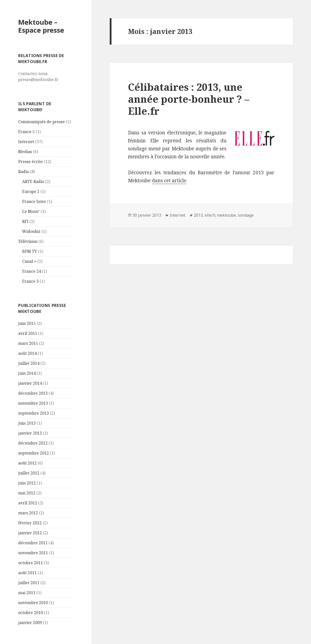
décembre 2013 (33, 393)
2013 (198, 215)
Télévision (28, 241)
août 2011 (27, 573)
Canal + (29, 261)
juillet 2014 (29, 363)
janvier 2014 (30, 383)
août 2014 (27, 353)
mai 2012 (27, 493)
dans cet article (169, 181)
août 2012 (27, 463)
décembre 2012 (33, 443)
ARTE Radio (33, 182)
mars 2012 (28, 513)
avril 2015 (28, 333)
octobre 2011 (31, 563)
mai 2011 (27, 593)
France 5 (26, 132)
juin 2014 (27, 373)
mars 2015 (28, 343)
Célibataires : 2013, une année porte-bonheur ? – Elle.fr (189, 99)
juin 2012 (27, 483)
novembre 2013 (33, 403)
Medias (25, 152)
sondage (246, 215)
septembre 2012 (34, 453)
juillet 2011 (29, 583)
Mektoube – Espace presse (41, 26)
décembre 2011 (33, 543)
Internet (26, 142)
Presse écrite (31, 162)
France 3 (30, 281)
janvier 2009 (30, 623)
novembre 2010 (33, 603)
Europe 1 (31, 191)
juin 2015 (27, 323)
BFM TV (30, 251)
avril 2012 (28, 503)
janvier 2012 (30, 533)
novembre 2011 (33, 553)
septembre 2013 (34, 413)
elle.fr (210, 215)
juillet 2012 (29, 473)
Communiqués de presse (42, 122)
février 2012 (30, 523)
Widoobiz (31, 231)
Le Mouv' (31, 211)
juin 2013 (27, 423)
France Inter (34, 201)
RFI (25, 221)
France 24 (32, 271)
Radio (24, 172)
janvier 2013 (30, 433)
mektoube (226, 215)
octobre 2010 (31, 613)
